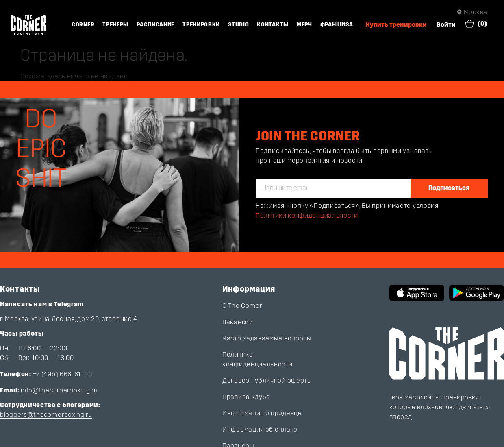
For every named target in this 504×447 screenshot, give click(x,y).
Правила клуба (246, 397)
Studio (238, 25)
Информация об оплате (260, 429)
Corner (83, 25)
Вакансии (238, 322)
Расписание (155, 25)
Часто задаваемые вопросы (267, 338)
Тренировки (201, 25)
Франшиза (337, 25)
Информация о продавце (262, 413)
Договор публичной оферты (267, 380)
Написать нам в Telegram (42, 304)
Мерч (304, 25)
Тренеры (115, 25)
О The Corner (242, 306)
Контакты (273, 25)
